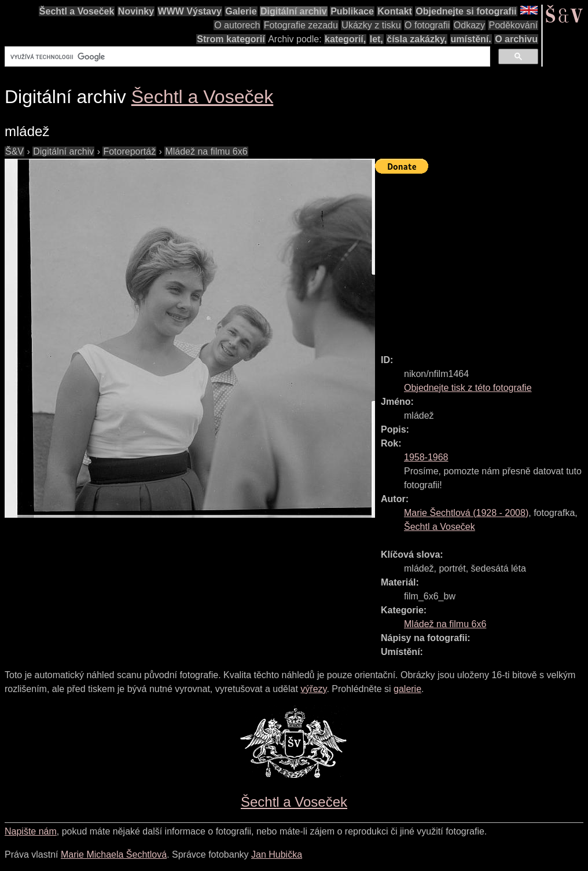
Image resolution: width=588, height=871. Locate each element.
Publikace (352, 11)
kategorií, (345, 39)
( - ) (466, 513)
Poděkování (513, 25)
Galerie (241, 11)
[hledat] (246, 57)
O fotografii (427, 25)
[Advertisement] (482, 259)
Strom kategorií (231, 39)
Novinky (136, 11)
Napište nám (31, 831)
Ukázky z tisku (371, 25)
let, (376, 39)
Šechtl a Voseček (77, 11)
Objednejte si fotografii (466, 11)
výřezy (313, 689)
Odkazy (469, 25)
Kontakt (395, 11)
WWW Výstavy (190, 11)
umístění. (471, 39)
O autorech (237, 25)
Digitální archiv (294, 11)
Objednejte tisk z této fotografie (468, 388)
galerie (407, 689)
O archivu (516, 39)
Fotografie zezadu (301, 25)
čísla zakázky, (417, 39)
